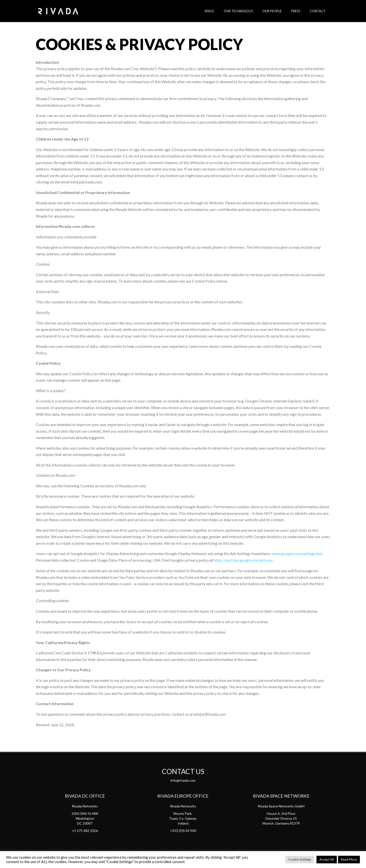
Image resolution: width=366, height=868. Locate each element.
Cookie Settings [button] (300, 859)
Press (300, 11)
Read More (349, 859)
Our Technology (249, 11)
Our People (280, 11)
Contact (319, 11)
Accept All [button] (327, 859)
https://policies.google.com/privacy (244, 560)
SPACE (224, 11)
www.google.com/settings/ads (297, 553)
